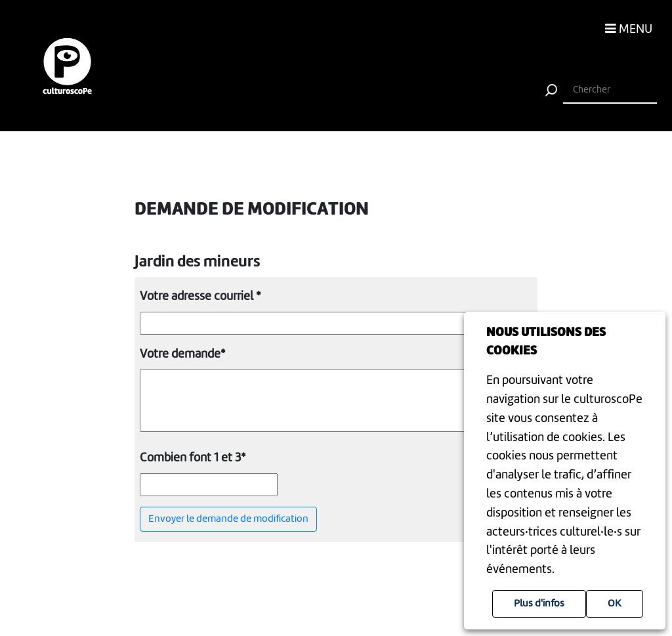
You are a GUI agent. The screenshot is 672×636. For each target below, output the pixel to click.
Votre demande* (182, 354)
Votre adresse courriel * (200, 297)
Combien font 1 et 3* (193, 458)
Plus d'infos (539, 604)
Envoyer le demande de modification (228, 519)
